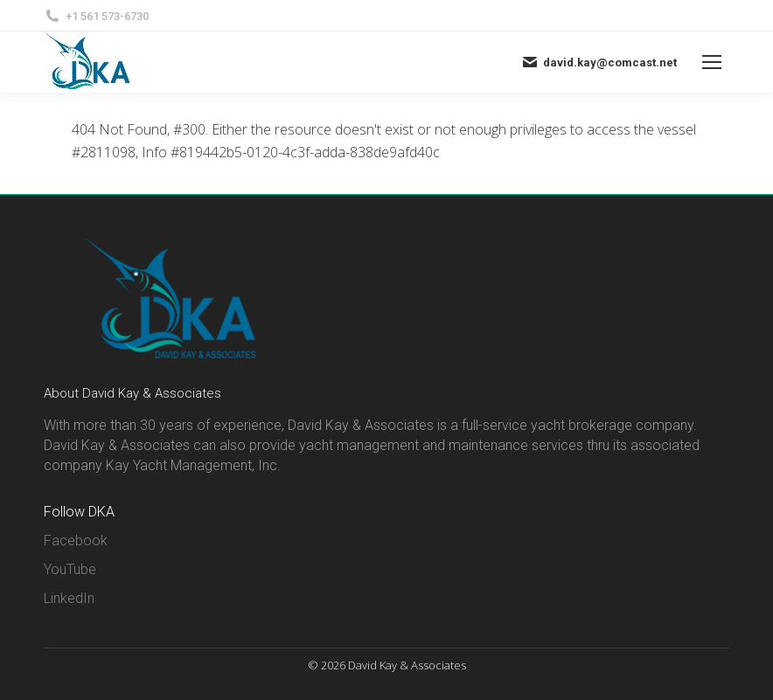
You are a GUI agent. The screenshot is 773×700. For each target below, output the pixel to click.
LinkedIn (69, 598)
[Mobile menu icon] (712, 62)
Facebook (76, 541)
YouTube (70, 569)
